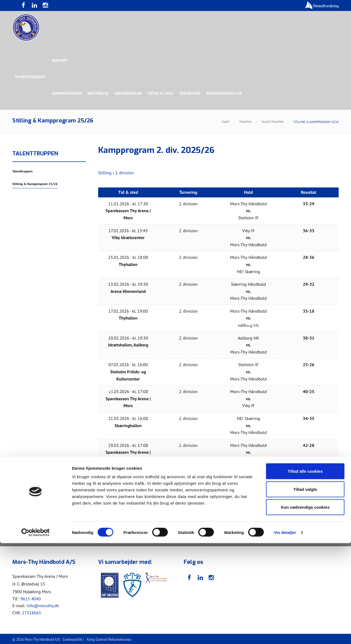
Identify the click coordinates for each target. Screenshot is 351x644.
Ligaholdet (26, 291)
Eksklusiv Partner (97, 159)
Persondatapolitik (226, 93)
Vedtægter (191, 93)
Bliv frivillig (49, 505)
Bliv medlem (159, 522)
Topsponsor (61, 159)
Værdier (23, 522)
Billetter (77, 522)
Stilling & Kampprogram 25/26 (44, 439)
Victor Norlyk (102, 390)
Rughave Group (29, 192)
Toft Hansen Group (283, 159)
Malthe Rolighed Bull (211, 357)
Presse (21, 489)
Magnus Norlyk (170, 357)
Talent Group (63, 192)
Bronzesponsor (243, 159)
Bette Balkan (28, 225)
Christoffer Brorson (64, 324)
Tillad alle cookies (305, 572)
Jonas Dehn (231, 324)
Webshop (186, 505)
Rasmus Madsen (318, 357)
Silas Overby (27, 390)
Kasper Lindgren (303, 324)
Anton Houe (26, 324)
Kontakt (60, 60)
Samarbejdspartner (140, 159)
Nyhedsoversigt (30, 77)
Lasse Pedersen (134, 357)
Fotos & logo (162, 93)
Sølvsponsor (210, 159)
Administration (67, 93)
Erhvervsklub (129, 93)
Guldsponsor (178, 159)
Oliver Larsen (284, 357)
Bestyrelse (99, 93)
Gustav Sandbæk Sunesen (146, 324)
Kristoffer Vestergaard (38, 357)
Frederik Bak (103, 324)
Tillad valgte (305, 590)
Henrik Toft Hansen (195, 324)
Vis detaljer (285, 633)
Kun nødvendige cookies (305, 608)
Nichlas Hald (251, 357)
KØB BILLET (78, 489)
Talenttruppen (94, 423)
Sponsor (23, 126)
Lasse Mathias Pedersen (90, 357)
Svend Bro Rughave (64, 390)
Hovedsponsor (29, 159)
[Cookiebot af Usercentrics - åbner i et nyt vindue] (36, 633)
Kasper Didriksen (264, 324)
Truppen (23, 258)
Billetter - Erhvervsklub (117, 522)
